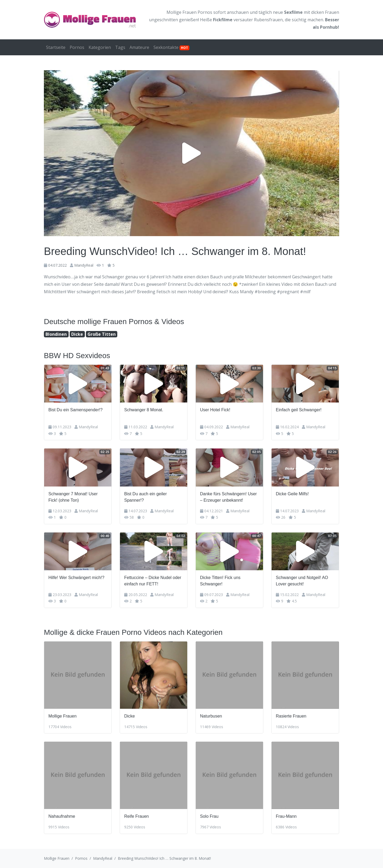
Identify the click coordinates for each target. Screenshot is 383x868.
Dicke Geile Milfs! (292, 494)
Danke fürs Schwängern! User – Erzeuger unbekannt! (228, 497)
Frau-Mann (286, 816)
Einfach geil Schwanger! (299, 410)
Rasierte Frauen (291, 716)
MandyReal (84, 265)
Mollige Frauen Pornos (189, 12)
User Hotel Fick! (215, 410)
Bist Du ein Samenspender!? (76, 410)
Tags (120, 47)
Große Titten (102, 334)
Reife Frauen (137, 816)
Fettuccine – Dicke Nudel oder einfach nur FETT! (153, 581)
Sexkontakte (171, 47)
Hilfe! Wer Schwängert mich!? (76, 578)
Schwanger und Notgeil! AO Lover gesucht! (302, 581)
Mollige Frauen (63, 716)
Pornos (77, 47)
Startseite (56, 47)
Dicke (77, 334)
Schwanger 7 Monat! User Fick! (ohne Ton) (73, 497)
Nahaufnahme (62, 816)
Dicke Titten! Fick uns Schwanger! (220, 581)
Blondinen (56, 334)
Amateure (139, 47)
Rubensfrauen (268, 20)
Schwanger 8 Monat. (144, 410)
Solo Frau (209, 816)
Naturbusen (211, 716)
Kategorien (100, 47)
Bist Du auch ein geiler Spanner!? (145, 497)
